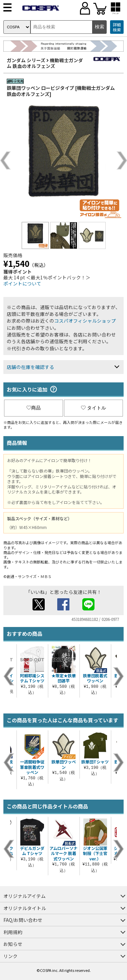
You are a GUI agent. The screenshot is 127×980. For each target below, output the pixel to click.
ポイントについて (22, 283)
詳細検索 (117, 27)
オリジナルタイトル (25, 908)
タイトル (93, 408)
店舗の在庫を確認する (30, 367)
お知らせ (13, 944)
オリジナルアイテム (25, 896)
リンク (10, 956)
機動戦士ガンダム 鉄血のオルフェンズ (45, 63)
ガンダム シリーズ (26, 60)
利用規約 (13, 932)
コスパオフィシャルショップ (85, 321)
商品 (34, 408)
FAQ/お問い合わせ (23, 920)
